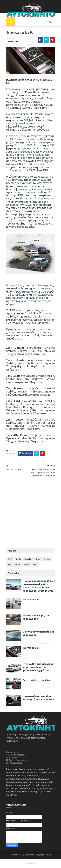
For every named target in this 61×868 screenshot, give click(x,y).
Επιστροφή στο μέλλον (36, 680)
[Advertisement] (30, 514)
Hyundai (28, 559)
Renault (47, 559)
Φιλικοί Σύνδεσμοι (15, 755)
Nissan (37, 559)
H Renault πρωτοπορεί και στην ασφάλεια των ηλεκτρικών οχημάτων (38, 667)
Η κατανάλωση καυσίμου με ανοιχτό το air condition (38, 698)
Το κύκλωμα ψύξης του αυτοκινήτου (36, 617)
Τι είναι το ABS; (31, 599)
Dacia (19, 559)
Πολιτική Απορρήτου (17, 760)
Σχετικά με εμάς (14, 763)
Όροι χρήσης (13, 757)
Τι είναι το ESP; (31, 648)
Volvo (35, 564)
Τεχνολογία (12, 454)
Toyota (26, 564)
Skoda (17, 564)
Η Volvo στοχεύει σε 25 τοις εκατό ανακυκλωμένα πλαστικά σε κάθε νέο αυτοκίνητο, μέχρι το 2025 (39, 586)
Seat (10, 564)
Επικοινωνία (12, 752)
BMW (10, 559)
